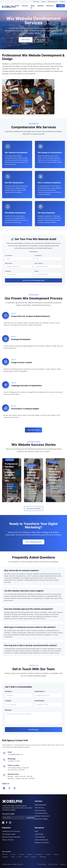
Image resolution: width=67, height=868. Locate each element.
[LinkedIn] (4, 788)
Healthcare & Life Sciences (11, 831)
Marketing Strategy (41, 819)
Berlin (13, 857)
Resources (50, 6)
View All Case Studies (34, 509)
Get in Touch (26, 40)
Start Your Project (33, 430)
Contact (61, 6)
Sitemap (63, 864)
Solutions (62, 2)
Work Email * (9, 263)
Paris (20, 857)
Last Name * (38, 255)
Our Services (41, 40)
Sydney (56, 854)
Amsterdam (43, 857)
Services (25, 6)
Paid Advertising (40, 810)
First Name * (9, 255)
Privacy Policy (42, 864)
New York (5, 854)
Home (17, 6)
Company (8, 271)
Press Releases (40, 837)
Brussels (34, 857)
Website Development (42, 816)
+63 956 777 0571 (14, 761)
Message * (8, 710)
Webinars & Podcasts (42, 843)
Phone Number (39, 701)
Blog (36, 831)
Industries (41, 6)
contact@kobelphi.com (15, 754)
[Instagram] (14, 788)
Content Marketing (41, 813)
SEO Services (39, 808)
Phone (37, 271)
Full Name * (9, 691)
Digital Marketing (40, 805)
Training (43, 2)
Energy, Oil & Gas (8, 840)
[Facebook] (9, 788)
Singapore (5, 857)
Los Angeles (39, 854)
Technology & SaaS (9, 834)
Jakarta (29, 854)
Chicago (21, 854)
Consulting (36, 2)
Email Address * (40, 691)
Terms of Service (53, 864)
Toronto (48, 854)
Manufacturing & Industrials (11, 837)
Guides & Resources (42, 840)
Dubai (26, 857)
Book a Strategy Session (33, 542)
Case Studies (39, 834)
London (13, 854)
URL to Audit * (39, 263)
